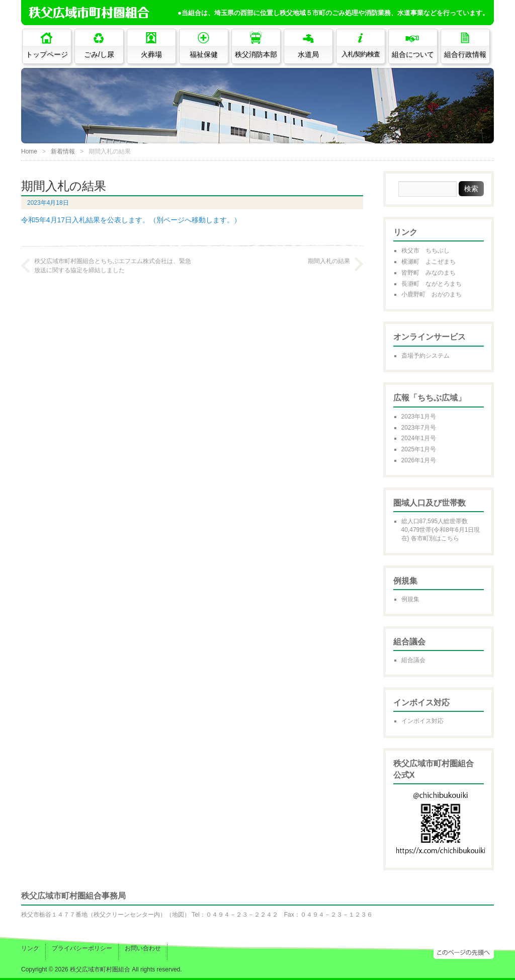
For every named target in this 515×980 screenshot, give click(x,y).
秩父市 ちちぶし (425, 251)
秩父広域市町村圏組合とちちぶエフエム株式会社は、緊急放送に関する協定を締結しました (113, 266)
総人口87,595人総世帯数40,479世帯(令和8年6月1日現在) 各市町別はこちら (441, 530)
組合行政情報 (465, 54)
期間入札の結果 (329, 261)
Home (29, 151)
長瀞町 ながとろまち (432, 284)
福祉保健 (204, 54)
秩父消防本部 (256, 54)
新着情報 (63, 151)
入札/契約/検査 (361, 54)
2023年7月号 (419, 428)
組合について (413, 54)
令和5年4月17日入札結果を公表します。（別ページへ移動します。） (131, 220)
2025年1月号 (419, 449)
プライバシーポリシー (82, 948)
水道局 (308, 54)
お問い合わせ (143, 948)
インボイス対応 (422, 721)
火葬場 (151, 54)
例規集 (410, 599)
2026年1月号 (419, 460)
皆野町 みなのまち (428, 273)
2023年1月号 (419, 417)
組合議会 (413, 660)
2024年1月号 (419, 438)
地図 (178, 915)
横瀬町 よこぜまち (428, 262)
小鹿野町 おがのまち (432, 294)
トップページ (47, 54)
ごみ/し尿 (99, 54)
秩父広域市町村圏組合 (100, 969)
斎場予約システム (425, 356)
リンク (30, 948)
